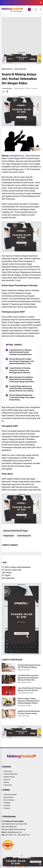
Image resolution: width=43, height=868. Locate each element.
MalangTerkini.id (7, 69)
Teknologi (7, 808)
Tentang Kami (8, 771)
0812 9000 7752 (24, 835)
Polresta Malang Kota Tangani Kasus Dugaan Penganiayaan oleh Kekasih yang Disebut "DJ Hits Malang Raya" (22, 361)
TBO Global (7, 573)
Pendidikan (7, 803)
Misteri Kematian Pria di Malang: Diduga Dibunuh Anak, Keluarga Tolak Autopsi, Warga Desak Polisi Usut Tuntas (21, 380)
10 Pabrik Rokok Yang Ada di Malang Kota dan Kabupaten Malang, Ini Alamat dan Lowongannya (28, 678)
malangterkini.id (17, 156)
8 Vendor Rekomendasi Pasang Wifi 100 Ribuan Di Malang (29, 666)
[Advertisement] (21, 34)
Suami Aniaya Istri (20, 69)
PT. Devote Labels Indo (12, 570)
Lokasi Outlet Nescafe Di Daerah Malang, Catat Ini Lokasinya (30, 689)
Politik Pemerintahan (10, 795)
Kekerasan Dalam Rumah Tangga (15, 531)
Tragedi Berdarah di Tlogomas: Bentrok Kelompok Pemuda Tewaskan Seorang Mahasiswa (20, 352)
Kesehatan (7, 805)
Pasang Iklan (8, 785)
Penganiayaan (9, 536)
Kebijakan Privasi (9, 777)
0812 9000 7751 (11, 835)
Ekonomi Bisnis (8, 797)
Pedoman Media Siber (11, 774)
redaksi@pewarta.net (14, 832)
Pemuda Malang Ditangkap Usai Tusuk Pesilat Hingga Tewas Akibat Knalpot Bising (22, 397)
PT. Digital (6, 575)
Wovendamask (8, 578)
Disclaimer (7, 779)
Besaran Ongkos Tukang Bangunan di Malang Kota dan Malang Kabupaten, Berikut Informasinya (29, 701)
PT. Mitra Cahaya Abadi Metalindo (16, 567)
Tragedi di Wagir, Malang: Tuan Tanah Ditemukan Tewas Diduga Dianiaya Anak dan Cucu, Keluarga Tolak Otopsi (22, 389)
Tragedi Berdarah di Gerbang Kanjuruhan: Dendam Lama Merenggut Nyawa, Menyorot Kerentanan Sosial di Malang (20, 370)
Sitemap (6, 782)
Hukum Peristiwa (9, 800)
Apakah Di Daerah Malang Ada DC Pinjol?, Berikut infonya (29, 712)
